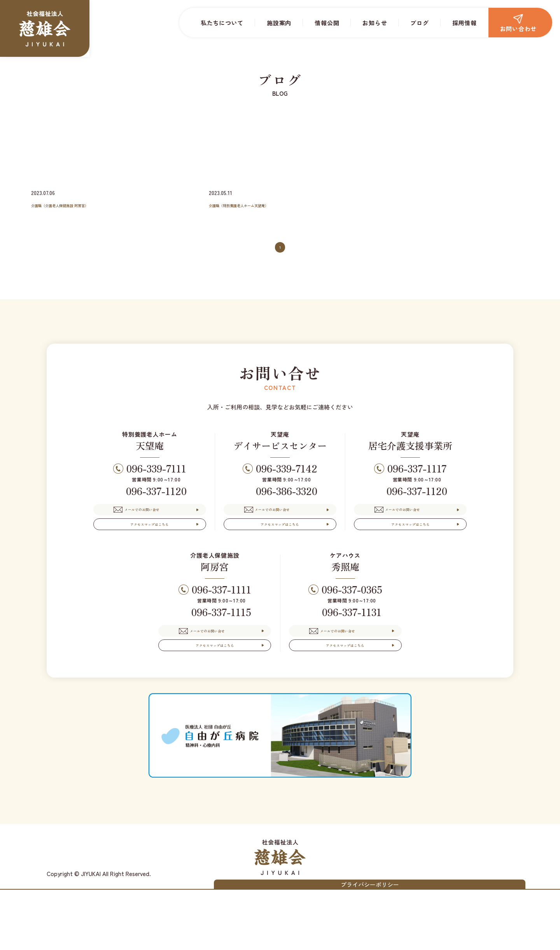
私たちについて (222, 23)
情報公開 (327, 23)
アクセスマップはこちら (150, 551)
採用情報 (465, 23)
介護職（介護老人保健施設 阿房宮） (85, 204)
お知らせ (375, 23)
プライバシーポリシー (479, 940)
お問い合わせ (519, 23)
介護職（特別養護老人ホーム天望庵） (265, 204)
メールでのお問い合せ (155, 524)
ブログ (419, 23)
